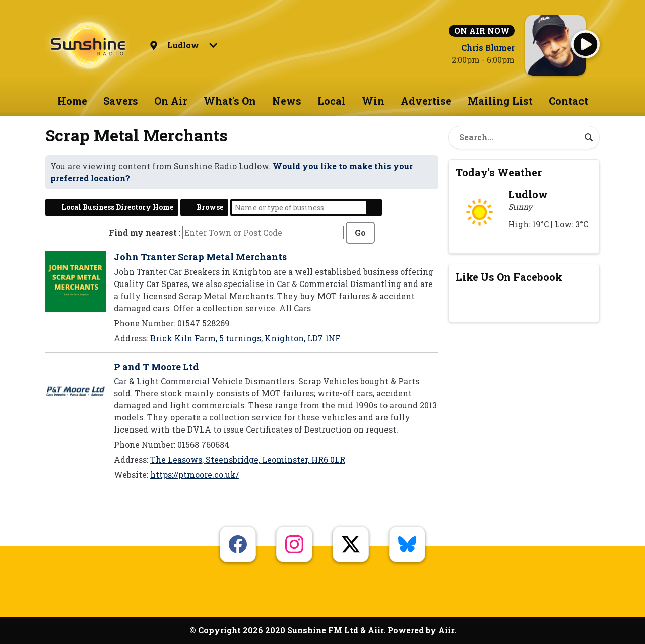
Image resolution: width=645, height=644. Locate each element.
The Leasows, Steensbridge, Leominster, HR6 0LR (248, 459)
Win (373, 101)
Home (72, 101)
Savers (121, 101)
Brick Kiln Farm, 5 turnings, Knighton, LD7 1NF (245, 338)
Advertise (426, 101)
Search (374, 207)
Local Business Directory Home (117, 207)
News (287, 101)
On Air (171, 101)
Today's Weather (499, 172)
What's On (230, 101)
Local (332, 101)
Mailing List (500, 101)
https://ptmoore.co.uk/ (195, 475)
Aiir (446, 630)
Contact (568, 101)
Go (360, 232)
